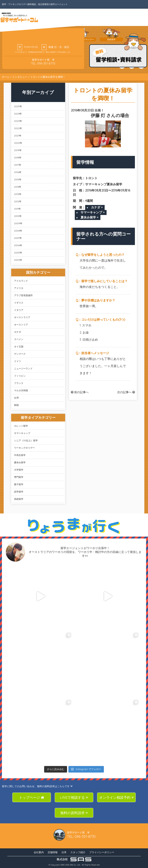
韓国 (16, 405)
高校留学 (19, 499)
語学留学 (19, 492)
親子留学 (19, 484)
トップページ (32, 797)
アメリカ (19, 288)
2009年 (18, 223)
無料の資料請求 (74, 813)
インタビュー (20, 77)
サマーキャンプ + (93, 212)
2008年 (18, 231)
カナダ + (97, 207)
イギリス (19, 303)
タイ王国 (19, 347)
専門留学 (19, 477)
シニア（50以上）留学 (26, 440)
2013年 (18, 194)
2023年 (18, 121)
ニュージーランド (23, 368)
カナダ (18, 332)
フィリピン (20, 376)
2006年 (18, 245)
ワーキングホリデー (24, 448)
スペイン (19, 339)
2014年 (18, 187)
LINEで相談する (74, 797)
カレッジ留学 (21, 426)
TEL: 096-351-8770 (43, 63)
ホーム (6, 77)
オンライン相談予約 (116, 797)
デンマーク (20, 354)
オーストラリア (22, 317)
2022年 (18, 128)
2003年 (18, 260)
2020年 (18, 143)
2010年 (18, 216)
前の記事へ (80, 392)
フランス (19, 383)
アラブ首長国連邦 (23, 295)
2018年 (18, 158)
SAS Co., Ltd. (75, 865)
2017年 (18, 165)
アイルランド (21, 281)
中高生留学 (20, 455)
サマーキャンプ (22, 433)
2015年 (18, 179)
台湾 (16, 398)
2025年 (18, 106)
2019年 (18, 150)
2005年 (18, 253)
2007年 (18, 238)
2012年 (18, 201)
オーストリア (21, 325)
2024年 (18, 114)
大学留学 (19, 470)
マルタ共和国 (21, 390)
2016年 (18, 172)
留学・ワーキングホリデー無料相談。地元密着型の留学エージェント (35, 4)
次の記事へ (126, 392)
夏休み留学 (20, 462)
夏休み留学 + (90, 217)
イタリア (19, 310)
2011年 (17, 209)
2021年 (18, 136)
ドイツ (18, 361)
